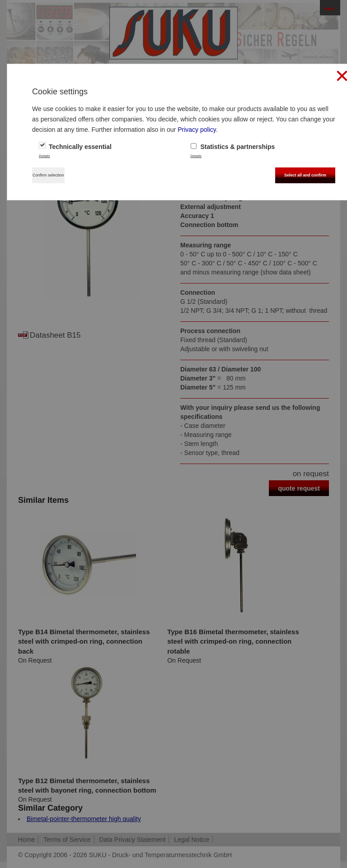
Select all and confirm (305, 175)
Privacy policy (197, 130)
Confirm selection (48, 175)
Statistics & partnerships (233, 147)
